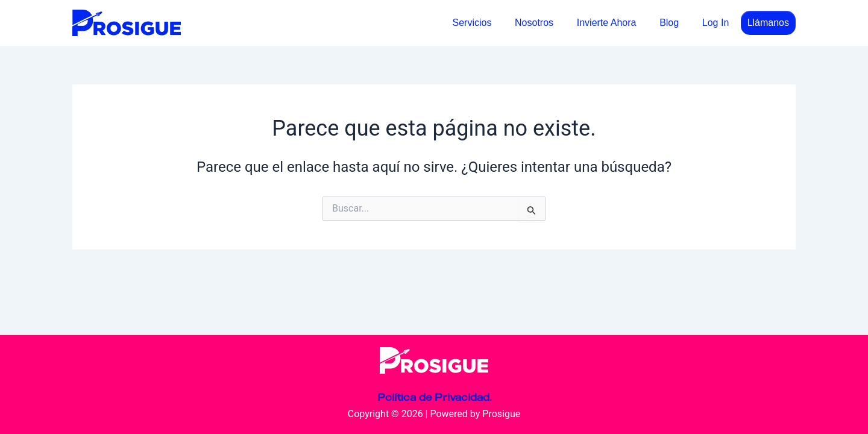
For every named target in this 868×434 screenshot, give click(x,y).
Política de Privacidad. (434, 397)
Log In (717, 23)
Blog (675, 23)
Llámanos (768, 23)
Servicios (490, 23)
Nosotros (548, 23)
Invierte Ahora (616, 23)
